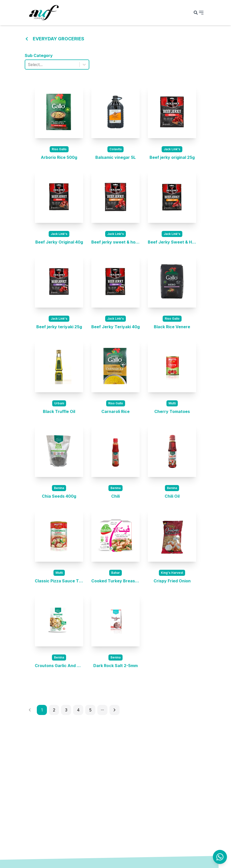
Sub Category (39, 55)
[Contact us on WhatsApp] (220, 857)
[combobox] (28, 65)
